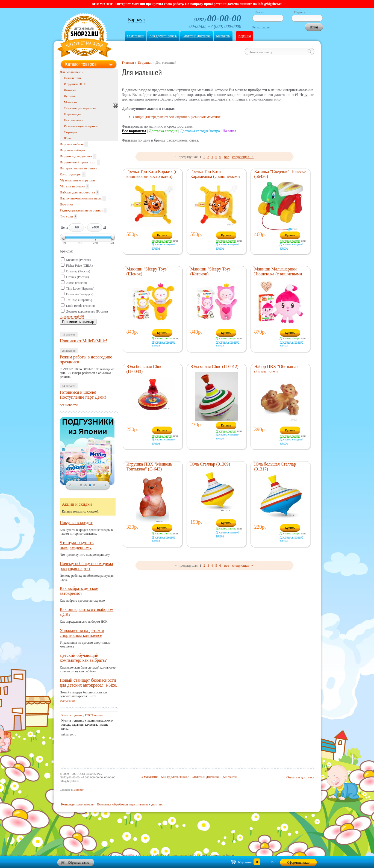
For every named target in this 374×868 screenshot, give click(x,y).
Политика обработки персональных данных (130, 804)
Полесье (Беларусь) (80, 294)
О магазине (136, 36)
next (105, 486)
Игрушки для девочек (76, 156)
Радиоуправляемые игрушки (81, 210)
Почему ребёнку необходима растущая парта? (86, 566)
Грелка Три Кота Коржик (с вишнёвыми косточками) (152, 174)
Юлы (68, 138)
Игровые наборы (73, 150)
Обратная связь (79, 863)
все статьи (68, 700)
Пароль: (300, 12)
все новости (69, 405)
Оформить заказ (298, 863)
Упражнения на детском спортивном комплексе (82, 633)
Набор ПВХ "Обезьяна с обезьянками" (277, 369)
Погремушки (74, 120)
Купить (162, 235)
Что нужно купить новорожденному (77, 545)
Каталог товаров (81, 64)
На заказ (229, 131)
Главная (128, 62)
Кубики (70, 96)
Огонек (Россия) (77, 277)
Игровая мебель (72, 144)
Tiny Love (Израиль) (80, 289)
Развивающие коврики (81, 126)
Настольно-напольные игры (81, 198)
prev (70, 486)
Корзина (245, 36)
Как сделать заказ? (163, 36)
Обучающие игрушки (80, 108)
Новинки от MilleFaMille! (84, 341)
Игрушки (145, 62)
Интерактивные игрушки (79, 168)
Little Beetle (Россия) (81, 306)
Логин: (260, 12)
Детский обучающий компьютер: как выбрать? (83, 658)
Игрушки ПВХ (75, 84)
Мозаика (70, 102)
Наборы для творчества (77, 192)
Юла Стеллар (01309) (210, 464)
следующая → (243, 157)
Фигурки (67, 216)
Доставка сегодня (163, 131)
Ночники (67, 204)
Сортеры (70, 132)
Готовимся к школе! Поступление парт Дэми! (83, 395)
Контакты (223, 36)
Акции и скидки (77, 504)
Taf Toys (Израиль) (79, 300)
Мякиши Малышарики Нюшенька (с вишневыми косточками (278, 274)
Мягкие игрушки (73, 186)
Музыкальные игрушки (77, 180)
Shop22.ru (84, 36)
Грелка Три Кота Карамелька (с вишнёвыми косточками (215, 176)
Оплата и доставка (196, 36)
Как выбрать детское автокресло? (79, 591)
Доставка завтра (162, 241)
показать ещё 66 (72, 316)
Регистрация (261, 27)
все (227, 157)
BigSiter (79, 790)
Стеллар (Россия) (78, 271)
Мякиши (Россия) (78, 260)
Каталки (70, 90)
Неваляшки (73, 78)
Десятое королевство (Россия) (87, 311)
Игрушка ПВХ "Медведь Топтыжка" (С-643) (149, 467)
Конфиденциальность (78, 804)
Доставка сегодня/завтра (200, 131)
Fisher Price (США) (79, 266)
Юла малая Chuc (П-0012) (214, 367)
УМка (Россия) (76, 283)
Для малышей (70, 72)
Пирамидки (73, 114)
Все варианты (134, 131)
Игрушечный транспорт (78, 162)
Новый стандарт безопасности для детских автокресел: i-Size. (89, 683)
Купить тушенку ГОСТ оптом (82, 715)
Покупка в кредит (76, 523)
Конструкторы (71, 174)
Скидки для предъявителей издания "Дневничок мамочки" (177, 117)
